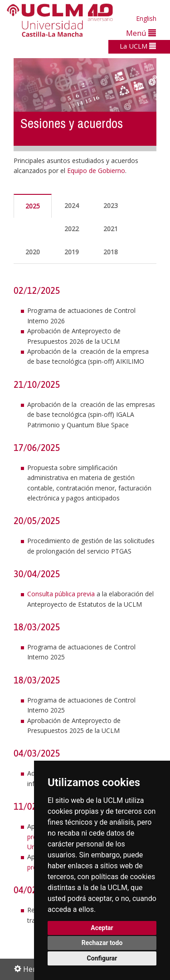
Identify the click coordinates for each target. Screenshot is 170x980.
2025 (33, 206)
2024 (72, 205)
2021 (111, 229)
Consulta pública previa (61, 594)
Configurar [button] (102, 958)
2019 (72, 252)
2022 (72, 229)
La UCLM (138, 46)
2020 (33, 252)
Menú (141, 33)
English (146, 18)
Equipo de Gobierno (96, 171)
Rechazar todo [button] (102, 943)
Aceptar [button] (102, 928)
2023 (111, 205)
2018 (111, 252)
